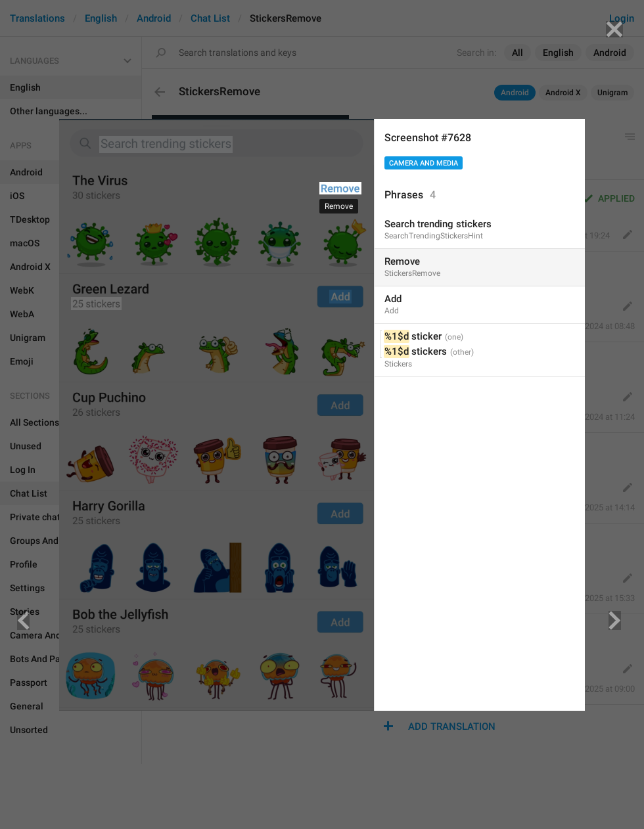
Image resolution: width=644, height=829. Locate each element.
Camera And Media (424, 163)
